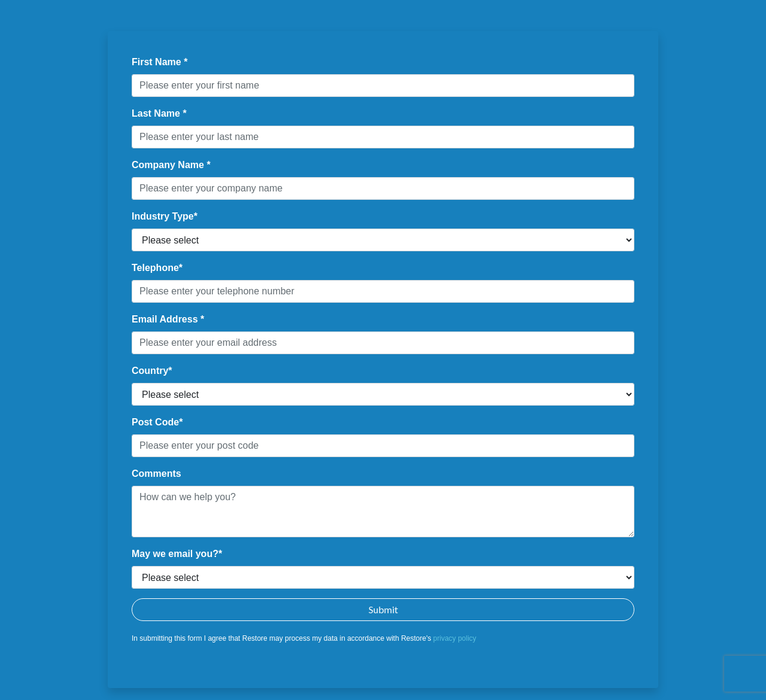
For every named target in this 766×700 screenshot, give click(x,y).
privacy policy (455, 638)
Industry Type (163, 216)
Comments (156, 474)
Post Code (155, 422)
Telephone (155, 268)
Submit (383, 609)
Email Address (166, 319)
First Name (158, 62)
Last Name (157, 113)
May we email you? (175, 554)
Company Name (169, 165)
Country (150, 371)
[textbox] (383, 86)
